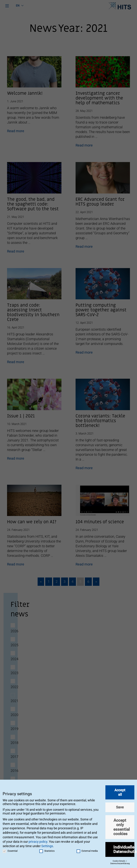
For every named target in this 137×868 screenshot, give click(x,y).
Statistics (47, 849)
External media (87, 849)
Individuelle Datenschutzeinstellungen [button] (124, 847)
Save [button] (120, 805)
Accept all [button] (120, 791)
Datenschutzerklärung (120, 862)
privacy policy (38, 840)
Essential (10, 849)
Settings (47, 844)
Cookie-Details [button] (119, 859)
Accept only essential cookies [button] (122, 825)
